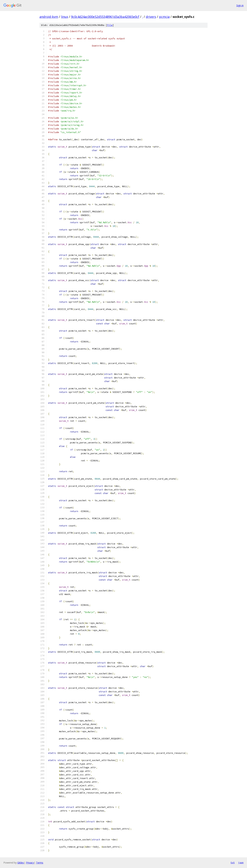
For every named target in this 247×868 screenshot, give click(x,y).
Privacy (30, 863)
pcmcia (164, 17)
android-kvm (49, 17)
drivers (151, 17)
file (110, 25)
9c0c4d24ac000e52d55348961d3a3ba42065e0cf (105, 17)
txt (233, 863)
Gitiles (21, 863)
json (241, 863)
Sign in (240, 5)
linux (65, 17)
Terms (40, 863)
